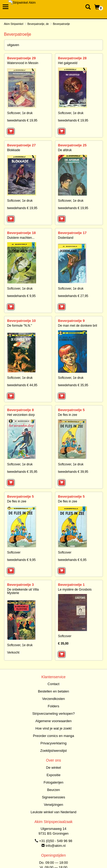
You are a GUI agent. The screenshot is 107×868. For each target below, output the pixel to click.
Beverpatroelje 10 (21, 321)
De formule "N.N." (20, 326)
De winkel (53, 768)
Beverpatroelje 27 (21, 145)
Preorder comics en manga (53, 736)
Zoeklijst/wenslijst (53, 751)
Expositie (54, 775)
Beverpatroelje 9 (71, 321)
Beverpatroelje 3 (20, 585)
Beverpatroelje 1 (71, 585)
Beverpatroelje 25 (72, 145)
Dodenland (66, 238)
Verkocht (13, 653)
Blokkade (14, 150)
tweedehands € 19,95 (22, 120)
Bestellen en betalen (53, 691)
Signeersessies (53, 797)
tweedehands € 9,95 (21, 296)
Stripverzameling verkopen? (53, 714)
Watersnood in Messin (23, 63)
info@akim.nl (56, 846)
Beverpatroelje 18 (21, 233)
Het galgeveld (68, 63)
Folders (53, 706)
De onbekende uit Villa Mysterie (23, 591)
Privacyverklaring (54, 743)
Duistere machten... (21, 238)
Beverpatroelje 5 (71, 410)
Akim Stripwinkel (14, 24)
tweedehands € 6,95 (72, 560)
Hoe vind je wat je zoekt (53, 728)
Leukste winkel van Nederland (53, 812)
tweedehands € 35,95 (73, 385)
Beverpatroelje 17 (72, 233)
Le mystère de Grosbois (75, 590)
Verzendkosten (53, 699)
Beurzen (53, 790)
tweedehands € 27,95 (73, 296)
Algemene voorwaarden (53, 721)
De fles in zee (68, 415)
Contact (54, 684)
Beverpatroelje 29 (21, 58)
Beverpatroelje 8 (20, 410)
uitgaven (13, 45)
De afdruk (65, 150)
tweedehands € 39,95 (73, 472)
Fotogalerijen (53, 782)
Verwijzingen (54, 805)
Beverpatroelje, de (38, 24)
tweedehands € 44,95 (22, 385)
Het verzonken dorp (21, 415)
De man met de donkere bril (77, 326)
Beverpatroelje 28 (72, 58)
